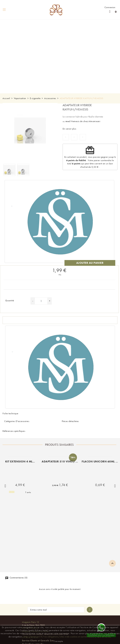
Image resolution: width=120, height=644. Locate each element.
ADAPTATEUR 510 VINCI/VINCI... (64, 461)
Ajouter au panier (90, 263)
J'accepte (58, 641)
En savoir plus (69, 129)
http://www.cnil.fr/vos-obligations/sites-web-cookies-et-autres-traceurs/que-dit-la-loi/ (68, 637)
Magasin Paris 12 (30, 622)
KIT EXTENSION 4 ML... (20, 461)
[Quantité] (41, 301)
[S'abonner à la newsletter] (90, 610)
